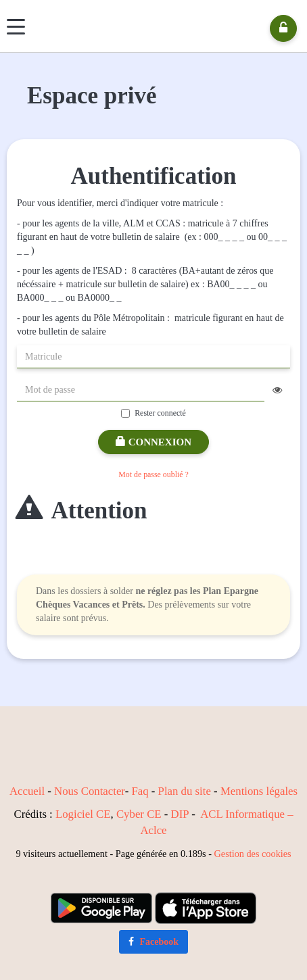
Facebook (153, 942)
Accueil (27, 791)
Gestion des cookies (253, 854)
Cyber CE (139, 814)
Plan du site (185, 791)
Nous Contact (85, 791)
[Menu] (16, 27)
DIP (180, 814)
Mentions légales (259, 791)
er (121, 791)
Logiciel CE (83, 814)
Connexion (153, 442)
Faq (140, 791)
